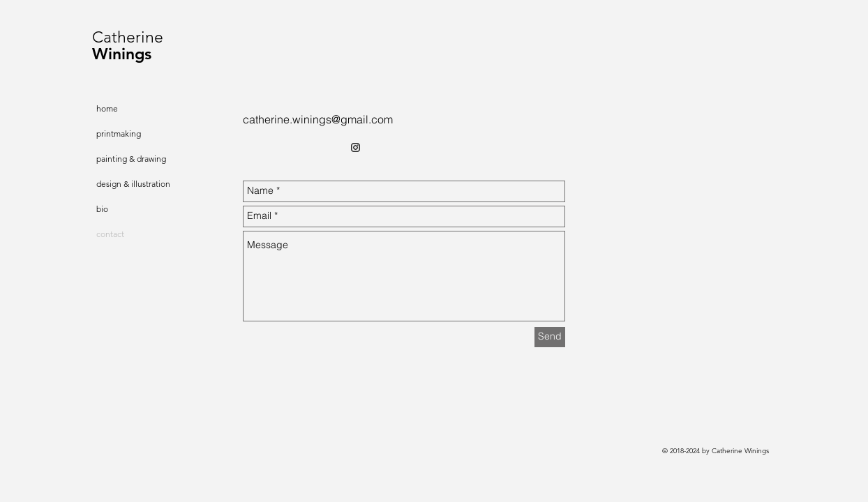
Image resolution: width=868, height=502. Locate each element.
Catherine (128, 37)
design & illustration (133, 184)
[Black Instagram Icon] (356, 147)
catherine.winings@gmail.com (318, 119)
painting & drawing (131, 159)
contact (110, 234)
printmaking (119, 134)
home (107, 108)
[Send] (550, 337)
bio (102, 209)
